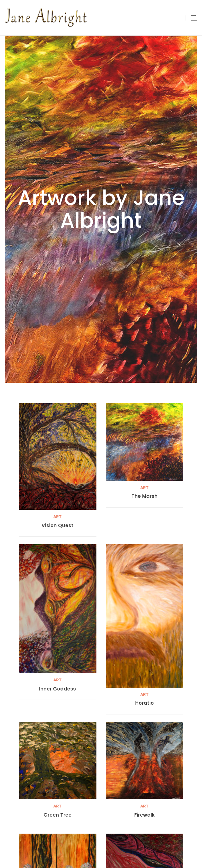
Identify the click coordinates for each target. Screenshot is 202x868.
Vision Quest (58, 526)
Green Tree (58, 815)
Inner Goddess (58, 689)
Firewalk (144, 815)
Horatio (144, 703)
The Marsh (144, 496)
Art (58, 517)
